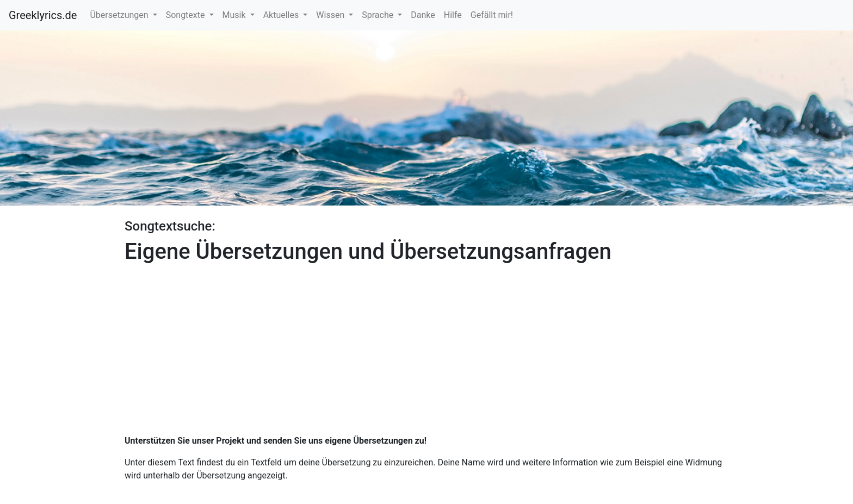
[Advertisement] (426, 345)
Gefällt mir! (492, 15)
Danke (423, 15)
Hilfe (453, 15)
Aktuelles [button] (282, 15)
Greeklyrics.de (43, 15)
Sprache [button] (379, 15)
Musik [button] (235, 15)
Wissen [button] (331, 15)
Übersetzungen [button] (120, 15)
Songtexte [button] (187, 15)
